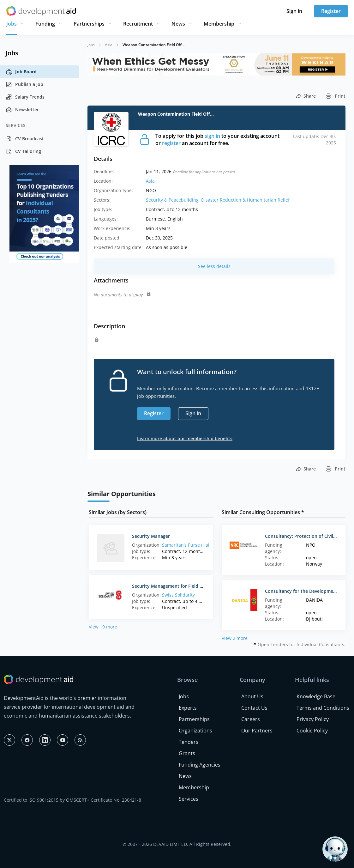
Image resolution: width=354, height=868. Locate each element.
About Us (252, 696)
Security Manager (151, 536)
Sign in (294, 11)
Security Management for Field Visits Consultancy (186, 586)
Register (331, 11)
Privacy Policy (313, 719)
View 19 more (103, 627)
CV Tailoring (23, 151)
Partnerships (89, 24)
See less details (214, 266)
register (171, 143)
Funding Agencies (200, 765)
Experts (188, 708)
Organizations (195, 731)
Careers (251, 719)
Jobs (12, 24)
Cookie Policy (312, 731)
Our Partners (257, 731)
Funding (45, 24)
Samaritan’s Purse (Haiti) (188, 545)
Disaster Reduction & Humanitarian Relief (245, 200)
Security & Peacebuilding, (174, 200)
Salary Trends (25, 97)
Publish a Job (24, 84)
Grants (187, 753)
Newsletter (22, 110)
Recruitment (138, 24)
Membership (219, 24)
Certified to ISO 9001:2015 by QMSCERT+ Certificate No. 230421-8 (72, 800)
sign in (212, 136)
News (178, 24)
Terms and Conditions (323, 708)
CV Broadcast (25, 139)
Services (189, 799)
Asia (109, 45)
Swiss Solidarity (178, 595)
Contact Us (254, 708)
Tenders (189, 742)
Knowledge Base (316, 696)
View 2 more (235, 638)
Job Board (21, 72)
